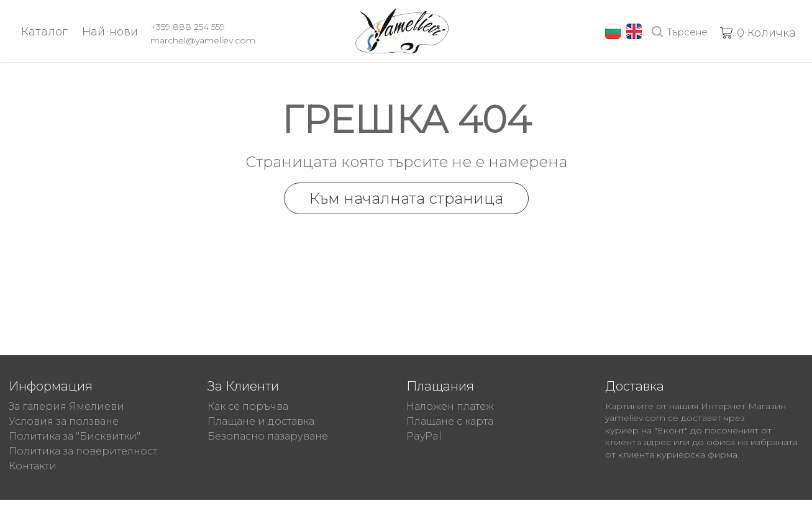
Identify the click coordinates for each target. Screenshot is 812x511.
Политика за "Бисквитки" (75, 436)
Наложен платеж (450, 406)
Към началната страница (406, 198)
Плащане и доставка (261, 421)
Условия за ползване (64, 421)
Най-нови (110, 32)
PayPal (424, 436)
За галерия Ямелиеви (66, 406)
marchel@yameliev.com (203, 40)
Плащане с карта (450, 421)
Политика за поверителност (83, 451)
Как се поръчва (248, 406)
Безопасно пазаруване (268, 436)
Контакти (33, 466)
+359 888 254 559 (188, 27)
